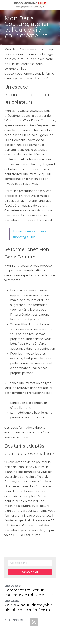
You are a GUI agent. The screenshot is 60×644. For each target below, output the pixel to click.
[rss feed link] (34, 622)
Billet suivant (12, 601)
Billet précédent (13, 586)
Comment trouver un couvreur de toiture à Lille (29, 592)
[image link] (30, 5)
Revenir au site (14, 620)
